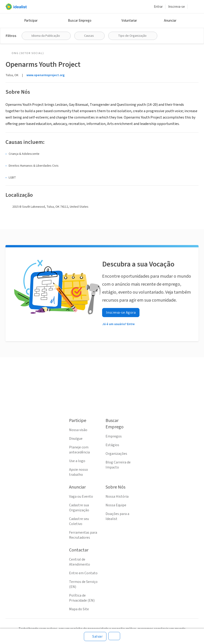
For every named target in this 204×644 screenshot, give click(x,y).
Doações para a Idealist (117, 516)
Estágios (112, 445)
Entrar (158, 7)
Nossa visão (78, 430)
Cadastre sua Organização (79, 508)
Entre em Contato (83, 573)
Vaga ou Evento (81, 497)
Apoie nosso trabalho (79, 472)
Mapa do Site (79, 609)
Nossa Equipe (116, 505)
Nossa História (117, 497)
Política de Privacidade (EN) (82, 598)
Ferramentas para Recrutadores (83, 535)
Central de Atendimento (80, 562)
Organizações (116, 454)
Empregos (114, 436)
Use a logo (77, 461)
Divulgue (76, 439)
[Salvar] (95, 636)
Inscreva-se (177, 7)
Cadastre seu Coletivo (79, 521)
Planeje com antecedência (79, 450)
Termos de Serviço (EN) (83, 584)
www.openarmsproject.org (45, 75)
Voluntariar (129, 21)
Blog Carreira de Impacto (118, 465)
